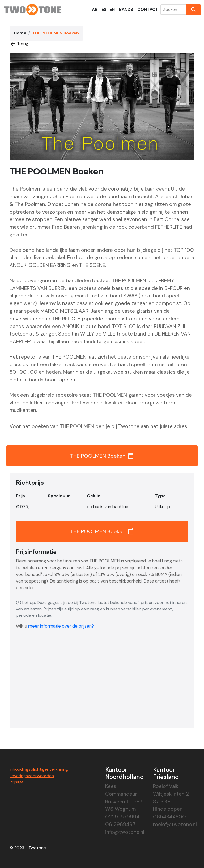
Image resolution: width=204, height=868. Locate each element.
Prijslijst (17, 782)
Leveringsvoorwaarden (32, 776)
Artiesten (103, 9)
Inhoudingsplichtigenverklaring (39, 769)
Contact (148, 9)
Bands (126, 9)
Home (20, 33)
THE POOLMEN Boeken (102, 456)
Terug (19, 44)
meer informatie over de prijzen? (61, 626)
